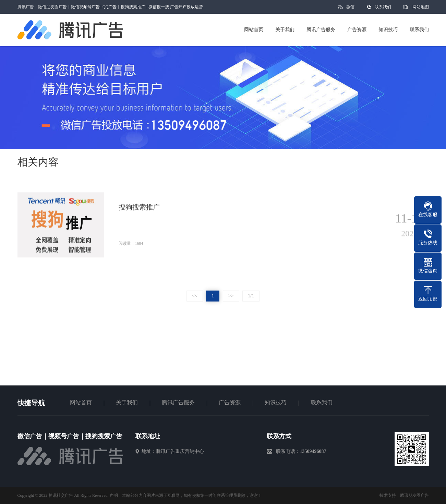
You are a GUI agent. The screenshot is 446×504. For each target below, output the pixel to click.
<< (195, 296)
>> (231, 296)
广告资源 (230, 402)
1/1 (251, 296)
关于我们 (127, 402)
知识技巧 (276, 402)
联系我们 (383, 7)
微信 (350, 9)
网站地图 (421, 7)
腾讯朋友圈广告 (414, 495)
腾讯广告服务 (178, 402)
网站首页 (81, 402)
